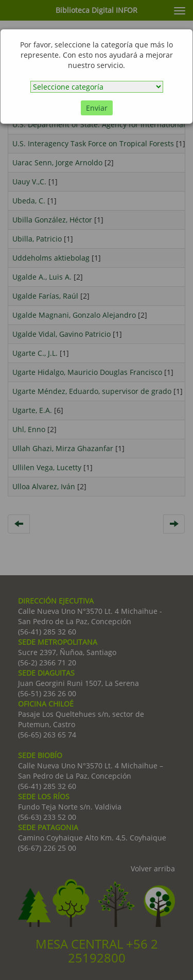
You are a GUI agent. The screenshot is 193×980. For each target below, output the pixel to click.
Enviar (97, 108)
